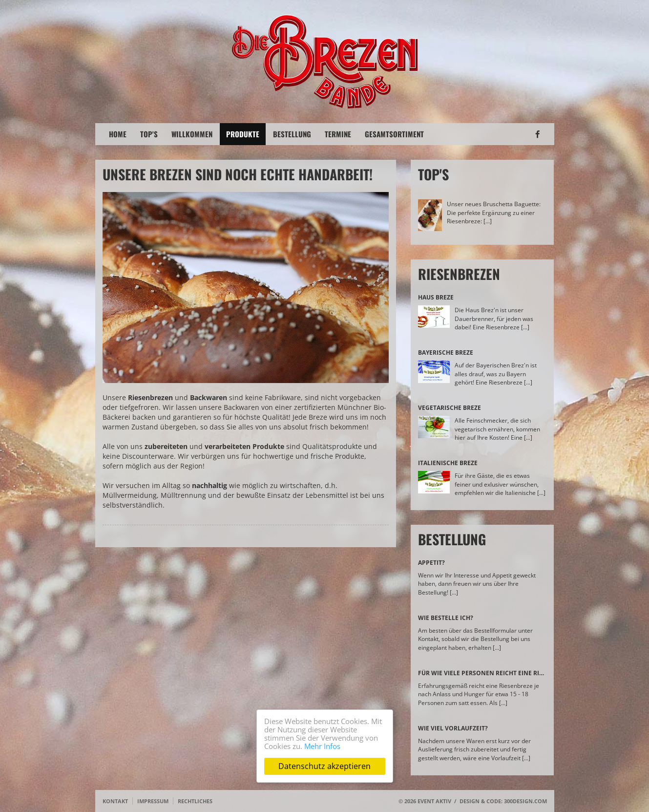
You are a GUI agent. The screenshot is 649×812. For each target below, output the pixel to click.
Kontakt (115, 801)
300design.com (525, 801)
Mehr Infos (322, 746)
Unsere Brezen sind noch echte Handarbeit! (238, 174)
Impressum (153, 801)
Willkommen (192, 134)
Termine (338, 134)
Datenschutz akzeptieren (324, 766)
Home (118, 134)
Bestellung (292, 134)
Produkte (243, 134)
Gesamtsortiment (394, 134)
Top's (149, 134)
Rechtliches (195, 801)
